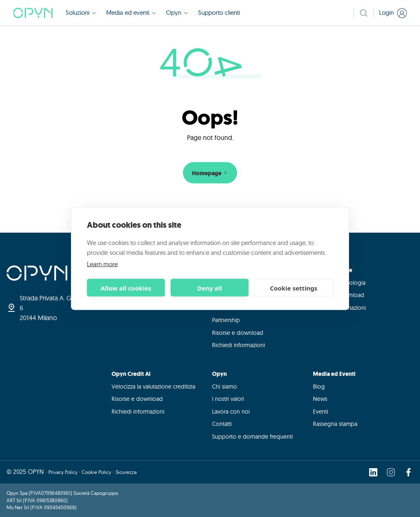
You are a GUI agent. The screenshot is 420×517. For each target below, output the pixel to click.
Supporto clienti (219, 13)
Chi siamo (225, 387)
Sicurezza (126, 472)
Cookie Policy (96, 472)
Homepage (210, 173)
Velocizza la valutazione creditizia (153, 387)
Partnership (226, 320)
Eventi (321, 412)
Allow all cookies (126, 288)
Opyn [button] (177, 13)
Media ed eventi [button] (131, 13)
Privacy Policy (64, 472)
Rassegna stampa (335, 424)
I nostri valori (228, 399)
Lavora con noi (231, 412)
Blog (319, 387)
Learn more (102, 264)
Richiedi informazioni (239, 345)
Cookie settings (294, 288)
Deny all (210, 288)
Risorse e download (238, 333)
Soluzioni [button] (81, 13)
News (320, 399)
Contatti (222, 424)
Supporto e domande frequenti (252, 437)
